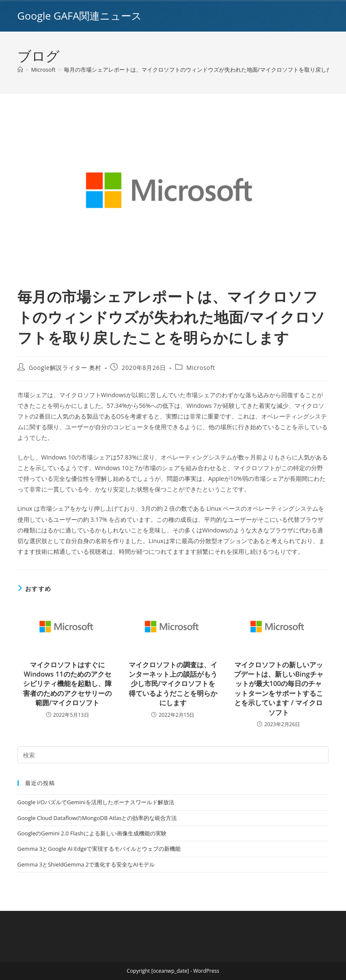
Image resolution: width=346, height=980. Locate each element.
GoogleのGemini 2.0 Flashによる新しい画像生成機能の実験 (92, 833)
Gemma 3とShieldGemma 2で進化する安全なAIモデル (86, 864)
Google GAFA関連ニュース (80, 16)
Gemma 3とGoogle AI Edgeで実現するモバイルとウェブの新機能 (99, 849)
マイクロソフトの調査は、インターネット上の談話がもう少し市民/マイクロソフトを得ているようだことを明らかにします (173, 684)
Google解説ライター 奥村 (65, 368)
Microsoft (200, 368)
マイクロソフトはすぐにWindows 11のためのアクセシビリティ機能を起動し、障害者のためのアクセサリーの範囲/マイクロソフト (67, 684)
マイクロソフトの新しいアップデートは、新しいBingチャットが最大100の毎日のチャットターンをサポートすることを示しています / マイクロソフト (279, 689)
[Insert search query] (173, 755)
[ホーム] (20, 70)
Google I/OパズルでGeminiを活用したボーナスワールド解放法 (96, 802)
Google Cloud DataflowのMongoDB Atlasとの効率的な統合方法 (97, 818)
